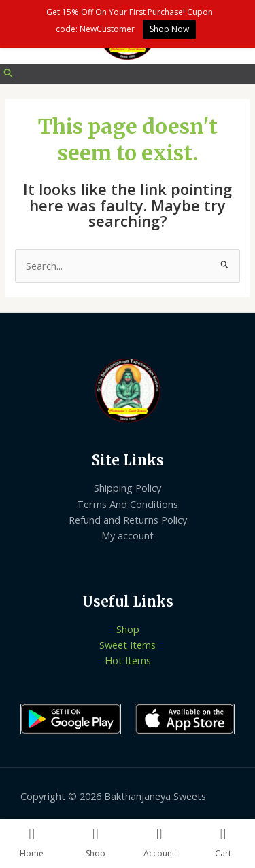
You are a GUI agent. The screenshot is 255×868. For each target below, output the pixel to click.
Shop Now (169, 29)
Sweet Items (128, 645)
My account (128, 535)
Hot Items (128, 660)
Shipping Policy (128, 488)
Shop (128, 629)
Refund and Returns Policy (128, 520)
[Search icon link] (9, 74)
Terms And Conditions (128, 504)
